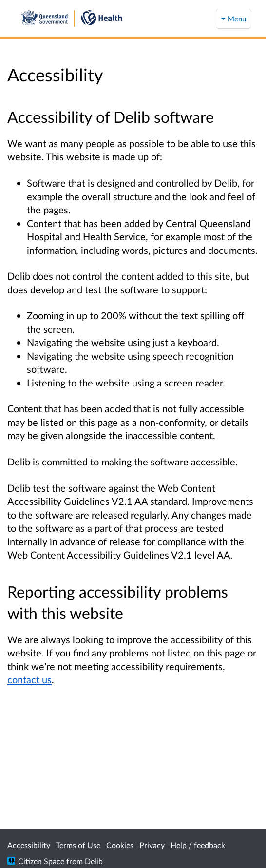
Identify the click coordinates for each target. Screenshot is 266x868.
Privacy (152, 845)
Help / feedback (198, 845)
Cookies (120, 845)
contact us (29, 679)
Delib (94, 861)
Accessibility (29, 845)
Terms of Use (78, 845)
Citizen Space (41, 861)
